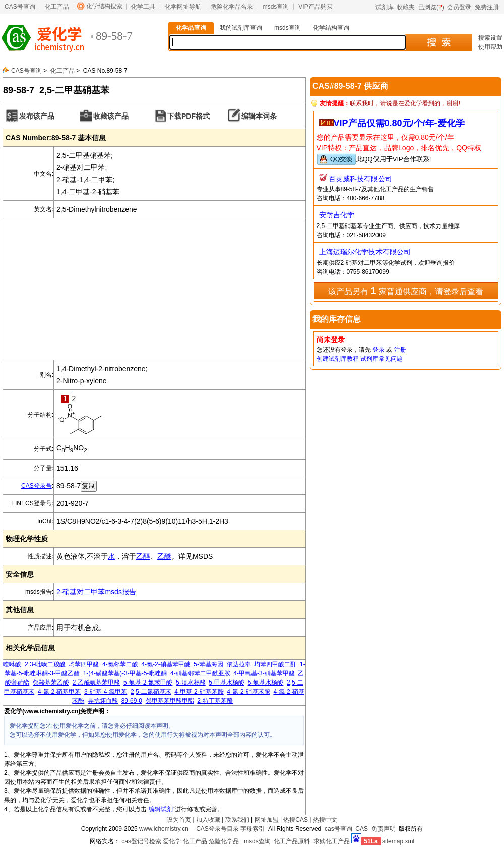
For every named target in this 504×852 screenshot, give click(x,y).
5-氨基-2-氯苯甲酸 (148, 683)
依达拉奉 (239, 664)
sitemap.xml (398, 841)
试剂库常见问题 (382, 359)
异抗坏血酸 (103, 701)
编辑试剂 (161, 809)
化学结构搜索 (104, 6)
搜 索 (439, 42)
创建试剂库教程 (338, 359)
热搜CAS (296, 820)
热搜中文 (325, 820)
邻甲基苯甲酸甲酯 (170, 701)
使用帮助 (490, 47)
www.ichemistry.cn (164, 829)
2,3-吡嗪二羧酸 (45, 664)
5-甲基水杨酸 (227, 683)
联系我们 (237, 820)
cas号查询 (338, 829)
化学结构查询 (331, 28)
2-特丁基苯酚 (215, 701)
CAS (362, 829)
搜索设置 (490, 38)
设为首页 (179, 820)
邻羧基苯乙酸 (51, 683)
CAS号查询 (20, 7)
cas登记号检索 (141, 841)
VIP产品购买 (315, 7)
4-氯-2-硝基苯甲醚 (166, 664)
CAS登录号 (37, 486)
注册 (400, 350)
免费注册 (487, 7)
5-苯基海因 (208, 664)
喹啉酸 (12, 664)
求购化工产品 (332, 841)
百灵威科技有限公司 (360, 179)
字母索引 (253, 829)
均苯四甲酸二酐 (275, 664)
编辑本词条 (259, 116)
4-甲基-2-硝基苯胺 (199, 692)
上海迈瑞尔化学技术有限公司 (365, 252)
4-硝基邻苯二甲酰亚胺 (200, 673)
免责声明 (384, 829)
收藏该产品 (111, 116)
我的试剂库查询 (241, 28)
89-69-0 (132, 701)
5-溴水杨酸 (191, 683)
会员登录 (459, 7)
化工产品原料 (292, 841)
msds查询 (276, 7)
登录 (379, 350)
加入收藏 (208, 820)
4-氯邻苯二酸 (120, 664)
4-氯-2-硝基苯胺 (248, 692)
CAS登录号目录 (217, 829)
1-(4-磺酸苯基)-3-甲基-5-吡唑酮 (125, 673)
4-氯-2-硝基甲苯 (59, 692)
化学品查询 (191, 28)
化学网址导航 (183, 7)
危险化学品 (224, 841)
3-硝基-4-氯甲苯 (106, 692)
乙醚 (164, 556)
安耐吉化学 (337, 215)
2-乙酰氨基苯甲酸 (97, 683)
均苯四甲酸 (84, 664)
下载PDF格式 (188, 116)
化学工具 (143, 7)
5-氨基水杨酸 (266, 683)
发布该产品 (37, 116)
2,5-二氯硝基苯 (151, 692)
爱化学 (172, 841)
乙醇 (143, 556)
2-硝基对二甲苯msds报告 (96, 592)
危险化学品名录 (232, 7)
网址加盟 (267, 820)
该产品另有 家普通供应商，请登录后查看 (406, 291)
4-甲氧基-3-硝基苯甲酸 (264, 673)
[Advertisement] (154, 289)
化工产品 (57, 7)
